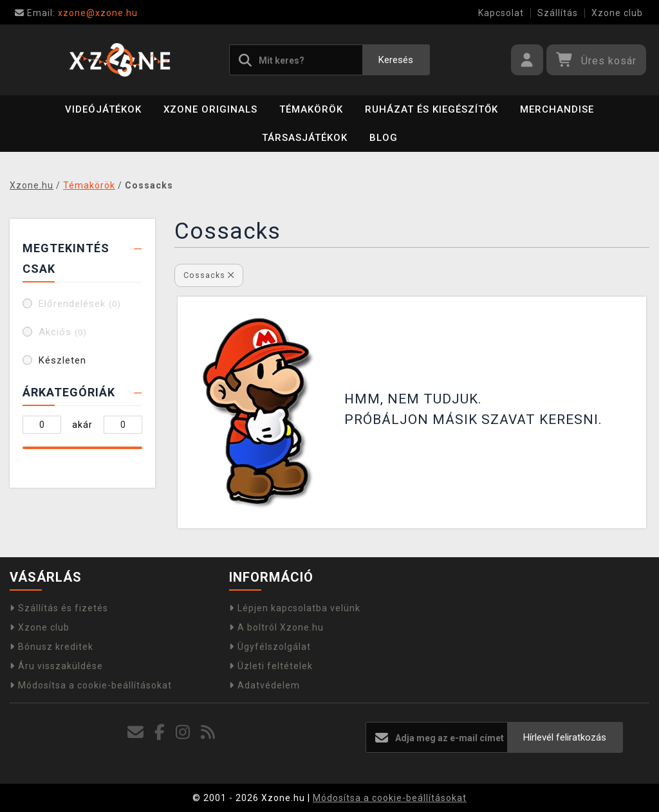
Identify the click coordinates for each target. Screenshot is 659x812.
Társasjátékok (305, 138)
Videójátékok (103, 109)
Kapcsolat (501, 13)
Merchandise (557, 109)
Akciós (63, 332)
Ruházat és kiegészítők (432, 109)
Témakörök (311, 109)
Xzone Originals (210, 109)
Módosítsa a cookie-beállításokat (91, 685)
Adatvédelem (265, 685)
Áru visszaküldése (56, 666)
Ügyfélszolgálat (270, 647)
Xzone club (617, 13)
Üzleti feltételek (271, 666)
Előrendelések (80, 304)
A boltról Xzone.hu (276, 627)
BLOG (384, 138)
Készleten (62, 360)
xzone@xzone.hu (76, 13)
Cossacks (209, 275)
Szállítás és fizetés (59, 608)
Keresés (396, 60)
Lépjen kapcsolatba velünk (295, 608)
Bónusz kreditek (51, 647)
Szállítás (558, 13)
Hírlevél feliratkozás (565, 737)
